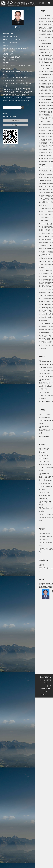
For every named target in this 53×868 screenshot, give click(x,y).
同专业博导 (15, 121)
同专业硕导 (15, 125)
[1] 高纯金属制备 (44, 533)
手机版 (46, 686)
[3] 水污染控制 (44, 540)
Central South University (45, 692)
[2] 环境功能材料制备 (46, 536)
